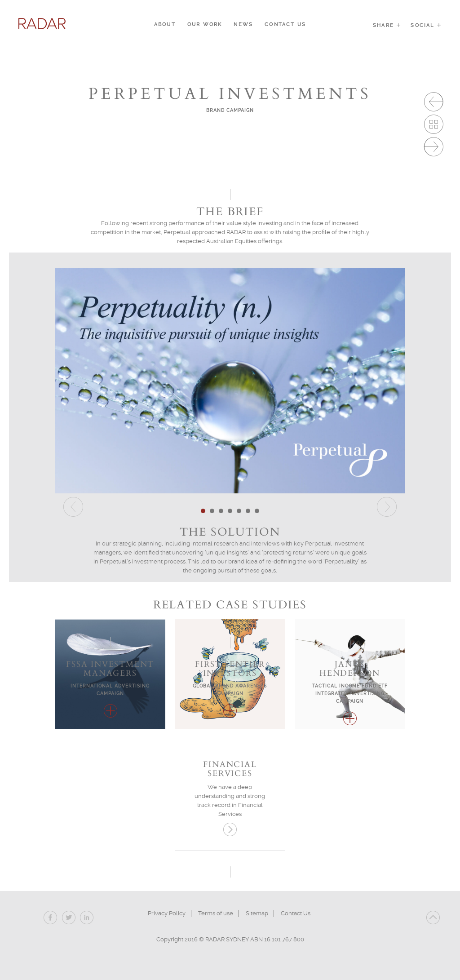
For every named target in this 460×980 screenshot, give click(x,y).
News (243, 24)
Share (387, 25)
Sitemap (257, 913)
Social (426, 25)
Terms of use (216, 913)
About (165, 24)
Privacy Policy (167, 913)
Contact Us (285, 24)
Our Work (205, 24)
